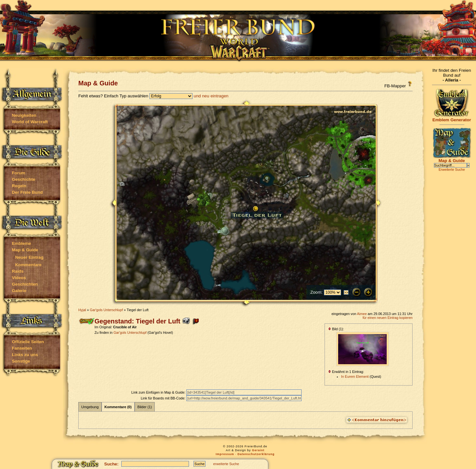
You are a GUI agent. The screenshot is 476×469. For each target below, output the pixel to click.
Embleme (22, 243)
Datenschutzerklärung (256, 454)
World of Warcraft (30, 122)
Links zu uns (25, 355)
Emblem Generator (452, 118)
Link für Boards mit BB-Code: (164, 398)
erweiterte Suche (226, 464)
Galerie (19, 291)
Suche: (111, 464)
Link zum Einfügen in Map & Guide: (159, 392)
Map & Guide (25, 250)
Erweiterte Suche (452, 169)
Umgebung (90, 407)
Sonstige (21, 361)
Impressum (225, 454)
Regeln (19, 186)
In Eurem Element (355, 376)
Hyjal (82, 310)
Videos (19, 278)
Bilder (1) (145, 407)
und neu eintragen (211, 96)
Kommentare (28, 265)
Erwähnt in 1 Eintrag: (346, 372)
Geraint (258, 450)
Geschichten (25, 284)
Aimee (362, 314)
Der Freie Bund (28, 192)
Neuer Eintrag (29, 257)
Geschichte (24, 179)
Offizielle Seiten (28, 342)
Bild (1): (336, 329)
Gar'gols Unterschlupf (106, 310)
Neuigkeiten (24, 115)
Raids (18, 271)
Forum (19, 173)
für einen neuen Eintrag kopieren (387, 318)
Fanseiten (22, 348)
